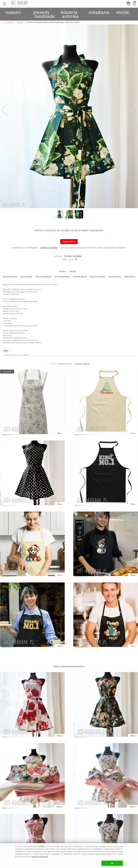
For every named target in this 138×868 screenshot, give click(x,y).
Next (134, 110)
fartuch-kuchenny (10, 276)
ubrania (62, 271)
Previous (4, 110)
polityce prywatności (40, 857)
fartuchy (73, 271)
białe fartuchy (130, 276)
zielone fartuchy (115, 276)
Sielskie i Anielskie (49, 248)
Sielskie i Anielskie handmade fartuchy (69, 666)
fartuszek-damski (80, 276)
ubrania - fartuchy (82, 364)
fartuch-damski (26, 276)
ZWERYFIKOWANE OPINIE (17, 355)
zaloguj (134, 6)
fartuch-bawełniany (62, 276)
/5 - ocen (68, 260)
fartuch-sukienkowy (43, 276)
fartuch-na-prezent (97, 276)
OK (112, 863)
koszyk (128, 6)
